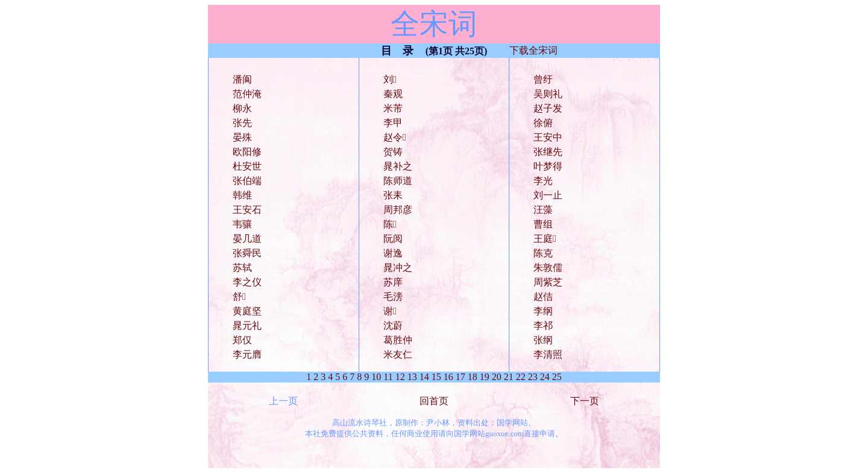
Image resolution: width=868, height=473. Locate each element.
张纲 (543, 340)
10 (376, 377)
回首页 (434, 401)
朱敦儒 (548, 268)
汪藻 (543, 210)
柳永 (242, 108)
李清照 (548, 354)
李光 (543, 181)
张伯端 (247, 181)
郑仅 (242, 340)
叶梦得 (548, 166)
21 (509, 377)
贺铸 (393, 152)
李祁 (543, 325)
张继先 (548, 152)
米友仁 (398, 354)
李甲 (393, 123)
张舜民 (247, 253)
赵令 (395, 137)
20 (497, 377)
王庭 (545, 239)
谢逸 (393, 253)
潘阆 (242, 79)
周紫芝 (548, 282)
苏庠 (393, 282)
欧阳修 (247, 152)
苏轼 (242, 268)
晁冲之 (398, 268)
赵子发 (548, 108)
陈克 (543, 253)
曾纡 (543, 79)
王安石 (247, 210)
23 (533, 377)
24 (545, 377)
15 (436, 377)
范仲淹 (247, 94)
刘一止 (548, 195)
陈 (390, 224)
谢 (390, 311)
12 (400, 377)
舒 (239, 297)
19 (485, 377)
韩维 (242, 195)
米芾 (393, 108)
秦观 (393, 94)
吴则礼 (548, 94)
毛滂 (393, 297)
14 (424, 377)
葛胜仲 (398, 340)
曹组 (543, 224)
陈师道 (398, 181)
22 (521, 377)
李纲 (543, 311)
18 (473, 377)
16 (448, 377)
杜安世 (247, 166)
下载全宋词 (533, 50)
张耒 (393, 195)
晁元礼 (247, 325)
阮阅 (393, 239)
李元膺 (247, 354)
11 (388, 377)
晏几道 (247, 239)
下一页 (585, 401)
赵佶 (543, 297)
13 (412, 377)
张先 (242, 123)
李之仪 (247, 282)
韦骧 (242, 224)
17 (461, 377)
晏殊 (242, 137)
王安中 (548, 137)
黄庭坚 (247, 311)
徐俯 (543, 123)
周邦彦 (398, 210)
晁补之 (398, 166)
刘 (390, 79)
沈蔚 (393, 325)
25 (557, 377)
